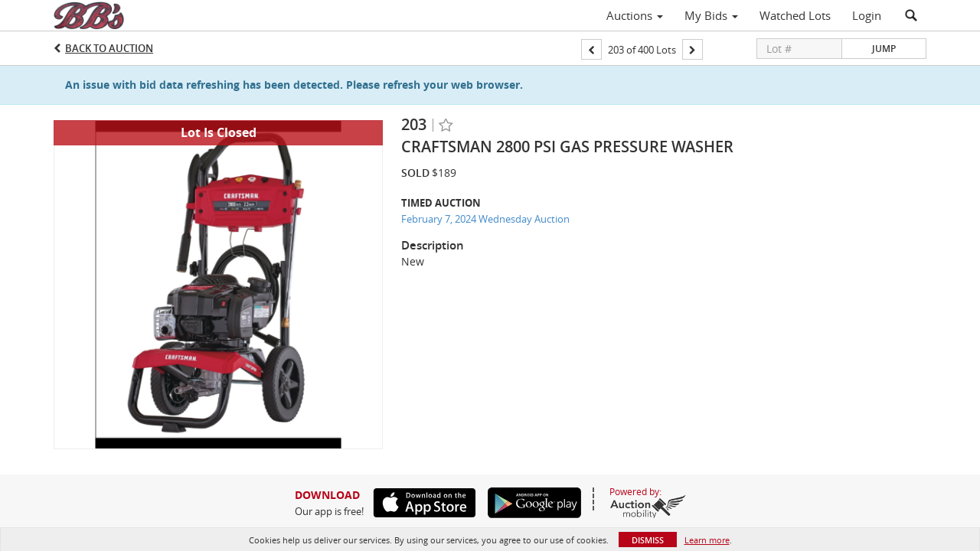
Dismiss (648, 540)
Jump (884, 49)
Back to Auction (109, 48)
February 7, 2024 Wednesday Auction (485, 219)
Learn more (707, 540)
